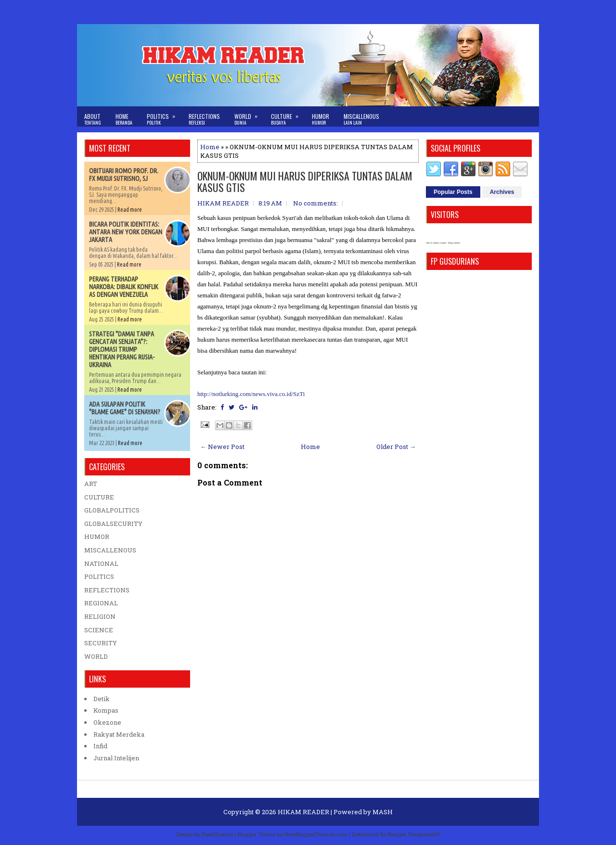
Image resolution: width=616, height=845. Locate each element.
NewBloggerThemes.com (316, 834)
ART (91, 484)
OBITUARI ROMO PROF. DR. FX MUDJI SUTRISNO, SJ (124, 175)
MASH (383, 812)
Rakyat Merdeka (119, 734)
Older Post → (396, 447)
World (249, 116)
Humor (321, 119)
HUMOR (97, 537)
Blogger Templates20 (414, 834)
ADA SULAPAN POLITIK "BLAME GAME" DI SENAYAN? (125, 408)
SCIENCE (99, 630)
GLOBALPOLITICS (112, 510)
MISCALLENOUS (110, 550)
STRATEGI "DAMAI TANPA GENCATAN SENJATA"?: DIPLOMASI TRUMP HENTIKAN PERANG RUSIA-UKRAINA (122, 349)
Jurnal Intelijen (116, 758)
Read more (130, 210)
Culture (288, 116)
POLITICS (99, 576)
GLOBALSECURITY (113, 524)
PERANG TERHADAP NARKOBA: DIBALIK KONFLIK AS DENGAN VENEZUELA (124, 287)
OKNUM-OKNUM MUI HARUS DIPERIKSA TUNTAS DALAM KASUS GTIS (305, 181)
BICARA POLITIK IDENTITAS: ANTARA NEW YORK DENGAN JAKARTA (126, 232)
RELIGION (100, 616)
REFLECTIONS (107, 590)
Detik (102, 699)
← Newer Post (222, 447)
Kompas (106, 710)
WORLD (96, 656)
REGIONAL (101, 603)
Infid (100, 746)
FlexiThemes (218, 834)
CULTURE (99, 497)
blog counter (454, 243)
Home (124, 119)
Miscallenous (361, 119)
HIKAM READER (303, 812)
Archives (502, 192)
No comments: (315, 203)
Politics (164, 116)
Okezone (107, 722)
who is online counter (436, 243)
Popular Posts (453, 192)
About (93, 119)
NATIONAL (101, 563)
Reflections (204, 119)
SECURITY (101, 643)
